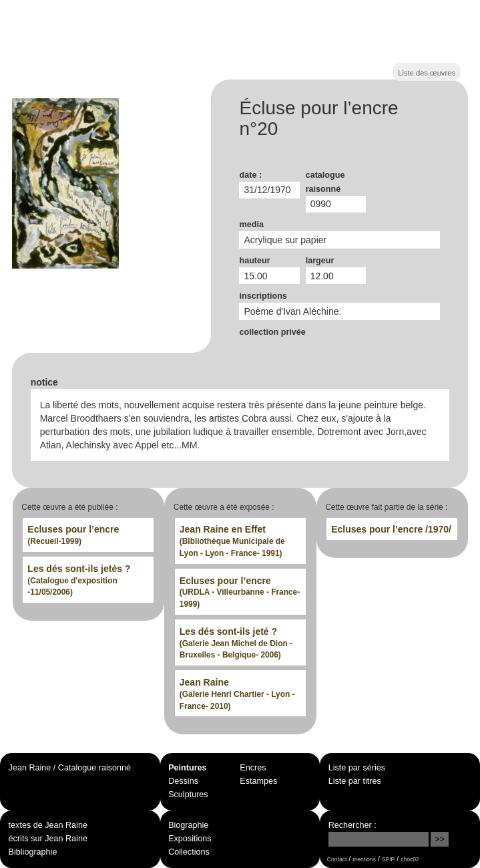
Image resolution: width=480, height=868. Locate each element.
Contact (337, 859)
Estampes (258, 781)
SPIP (388, 859)
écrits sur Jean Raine (48, 839)
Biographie (188, 825)
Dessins (183, 781)
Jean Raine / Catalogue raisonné (70, 768)
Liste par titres (355, 781)
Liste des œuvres (427, 73)
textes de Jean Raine (48, 825)
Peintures (187, 768)
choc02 (410, 859)
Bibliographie (33, 852)
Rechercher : (352, 825)
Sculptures (188, 794)
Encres (253, 768)
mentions (364, 859)
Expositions (190, 839)
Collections (189, 852)
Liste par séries (357, 768)
